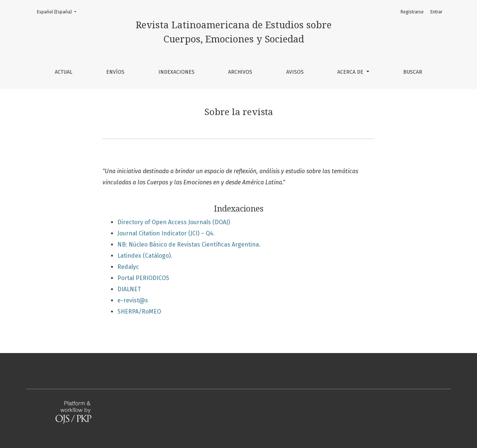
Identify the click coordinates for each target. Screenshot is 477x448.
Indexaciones (176, 72)
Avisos (295, 72)
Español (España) (59, 11)
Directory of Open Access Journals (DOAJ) (174, 222)
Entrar (436, 12)
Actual (64, 72)
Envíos (115, 72)
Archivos (240, 72)
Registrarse (412, 12)
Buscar (413, 72)
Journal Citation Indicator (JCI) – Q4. (166, 233)
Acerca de (351, 72)
